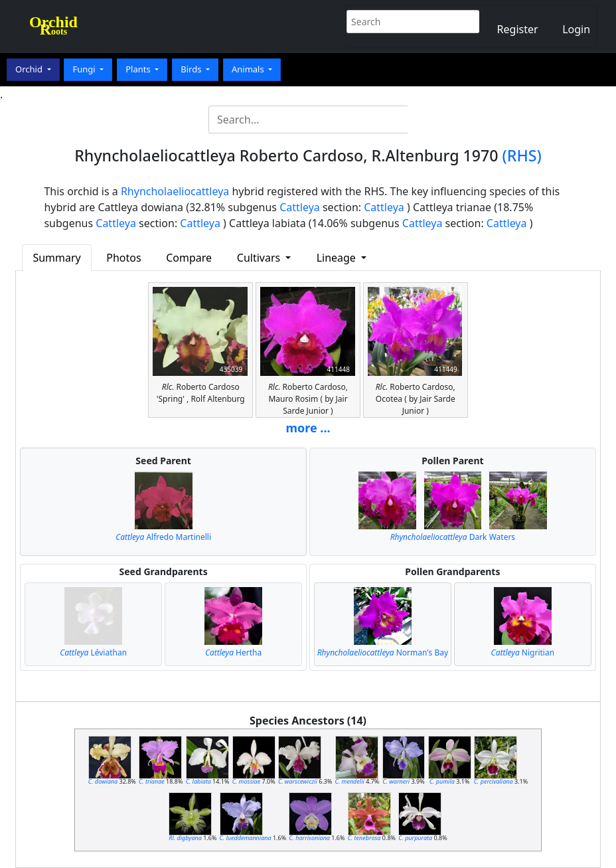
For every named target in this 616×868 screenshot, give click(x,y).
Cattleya (300, 207)
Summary (56, 258)
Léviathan (93, 652)
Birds (192, 69)
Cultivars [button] (260, 258)
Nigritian (523, 652)
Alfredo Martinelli (163, 537)
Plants (139, 69)
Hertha (233, 652)
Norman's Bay (383, 652)
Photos (123, 258)
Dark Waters (453, 537)
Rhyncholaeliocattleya (175, 191)
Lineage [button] (338, 258)
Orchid (30, 69)
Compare (189, 258)
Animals (249, 69)
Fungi (85, 69)
